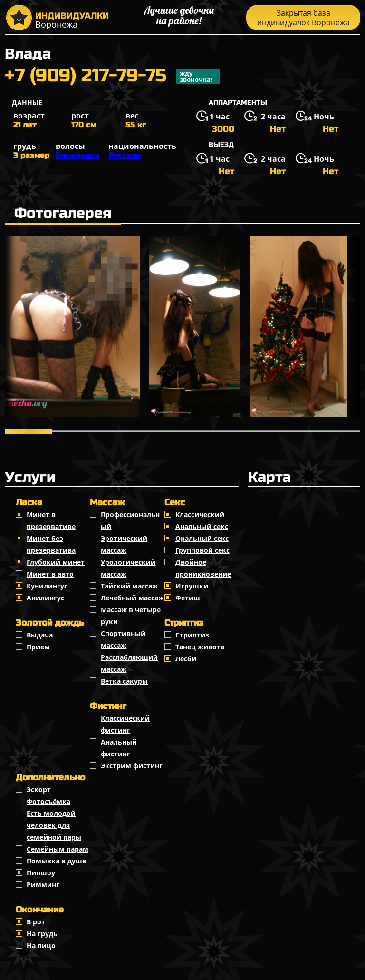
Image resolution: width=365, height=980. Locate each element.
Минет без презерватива (51, 544)
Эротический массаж (124, 544)
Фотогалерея (63, 213)
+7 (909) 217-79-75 (112, 77)
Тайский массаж (129, 586)
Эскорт (39, 789)
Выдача (40, 635)
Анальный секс (202, 526)
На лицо (41, 946)
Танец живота (200, 647)
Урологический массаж (128, 568)
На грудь (42, 934)
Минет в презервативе (51, 520)
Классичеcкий (200, 514)
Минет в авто (50, 574)
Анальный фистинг (119, 748)
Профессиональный (130, 520)
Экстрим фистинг (132, 766)
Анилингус (45, 598)
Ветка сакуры (124, 681)
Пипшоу (41, 873)
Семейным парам (58, 849)
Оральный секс (202, 538)
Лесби (186, 659)
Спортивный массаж (123, 639)
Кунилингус (47, 586)
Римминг (43, 885)
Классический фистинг (125, 724)
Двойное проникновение (203, 568)
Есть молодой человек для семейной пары (54, 825)
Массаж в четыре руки (131, 616)
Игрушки (192, 586)
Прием (38, 647)
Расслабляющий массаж (129, 663)
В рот (36, 922)
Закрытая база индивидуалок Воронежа (303, 18)
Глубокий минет (56, 562)
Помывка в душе (56, 861)
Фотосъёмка (48, 801)
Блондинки (77, 155)
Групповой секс (202, 550)
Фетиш (188, 598)
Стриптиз (192, 635)
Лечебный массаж (132, 598)
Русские (125, 155)
